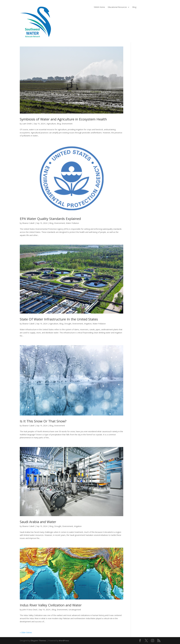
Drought (68, 324)
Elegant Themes (38, 641)
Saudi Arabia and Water (38, 522)
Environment (67, 124)
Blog (134, 7)
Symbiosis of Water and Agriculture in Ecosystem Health (63, 119)
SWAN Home (99, 7)
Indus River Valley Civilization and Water (51, 605)
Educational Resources (117, 7)
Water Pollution (72, 223)
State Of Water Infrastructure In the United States (59, 319)
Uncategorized (75, 610)
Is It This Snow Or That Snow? (43, 421)
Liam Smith (27, 124)
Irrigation (88, 324)
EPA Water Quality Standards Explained (50, 219)
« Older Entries (26, 632)
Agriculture (51, 124)
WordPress (64, 641)
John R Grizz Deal (30, 610)
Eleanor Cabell (28, 223)
